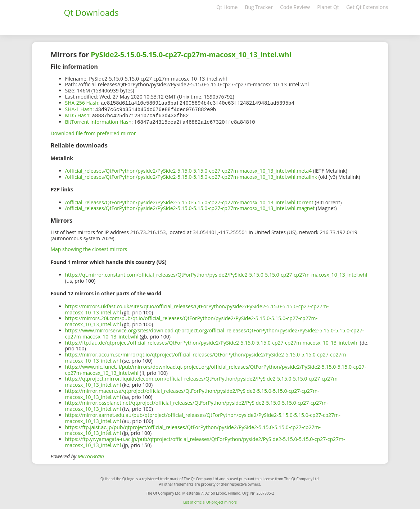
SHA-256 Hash (82, 103)
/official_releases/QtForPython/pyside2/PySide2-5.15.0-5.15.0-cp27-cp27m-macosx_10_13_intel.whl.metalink (191, 175)
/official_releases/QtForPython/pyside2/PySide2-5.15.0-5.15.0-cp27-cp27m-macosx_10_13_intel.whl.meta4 (189, 169)
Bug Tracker (259, 7)
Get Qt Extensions (367, 7)
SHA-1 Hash (79, 109)
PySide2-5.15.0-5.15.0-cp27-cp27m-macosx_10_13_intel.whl (191, 54)
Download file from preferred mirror (93, 132)
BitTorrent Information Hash (98, 121)
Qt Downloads (91, 13)
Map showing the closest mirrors (89, 248)
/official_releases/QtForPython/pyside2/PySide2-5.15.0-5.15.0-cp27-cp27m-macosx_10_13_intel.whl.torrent (189, 201)
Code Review (295, 7)
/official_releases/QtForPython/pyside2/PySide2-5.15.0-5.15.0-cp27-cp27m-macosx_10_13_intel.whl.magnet (190, 207)
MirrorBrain (91, 455)
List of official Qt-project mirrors (210, 501)
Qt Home (227, 7)
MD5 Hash (77, 115)
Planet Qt (328, 7)
